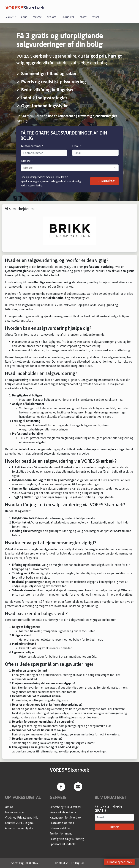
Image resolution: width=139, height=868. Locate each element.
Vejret (96, 17)
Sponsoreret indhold (63, 844)
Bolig (24, 17)
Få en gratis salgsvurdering (67, 839)
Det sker (52, 17)
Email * (77, 146)
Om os (9, 807)
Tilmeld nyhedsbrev (119, 862)
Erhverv (37, 17)
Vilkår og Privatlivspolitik (21, 817)
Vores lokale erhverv (63, 812)
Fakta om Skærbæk (62, 823)
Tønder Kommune (61, 833)
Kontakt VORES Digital (19, 823)
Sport (83, 17)
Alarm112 (11, 17)
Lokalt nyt (68, 17)
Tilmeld (114, 827)
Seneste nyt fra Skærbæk (66, 807)
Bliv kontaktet (104, 181)
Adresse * (27, 161)
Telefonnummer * (32, 146)
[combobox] (23, 168)
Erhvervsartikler (60, 828)
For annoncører (15, 812)
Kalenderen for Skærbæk (66, 817)
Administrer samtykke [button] (19, 828)
